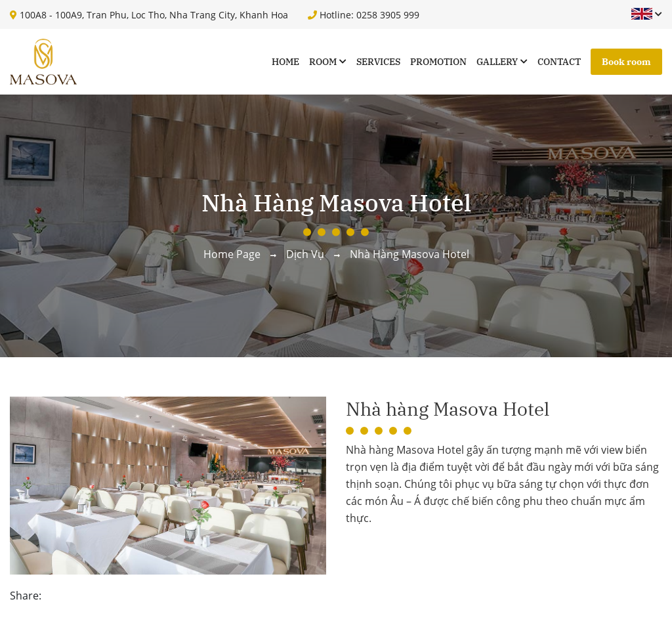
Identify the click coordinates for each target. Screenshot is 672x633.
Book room (626, 62)
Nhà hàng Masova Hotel (409, 254)
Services (378, 62)
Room (323, 62)
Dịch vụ (305, 254)
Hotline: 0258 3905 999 (364, 15)
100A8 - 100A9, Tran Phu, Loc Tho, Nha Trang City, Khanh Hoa (149, 15)
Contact (559, 62)
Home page (232, 254)
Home (285, 62)
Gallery (497, 62)
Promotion (438, 62)
